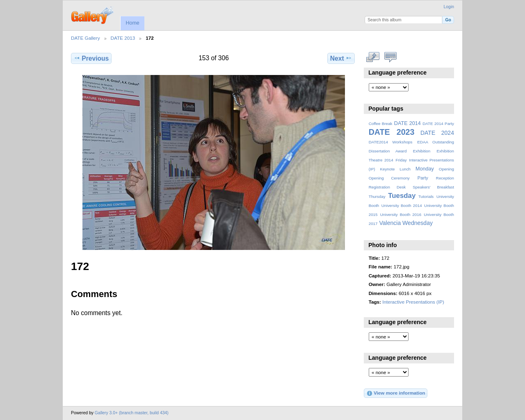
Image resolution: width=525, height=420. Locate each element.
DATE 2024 (437, 133)
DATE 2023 (392, 132)
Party (423, 178)
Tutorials (426, 196)
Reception (445, 178)
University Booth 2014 (402, 205)
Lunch (405, 169)
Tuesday (402, 196)
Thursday (377, 196)
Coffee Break (381, 124)
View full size (373, 57)
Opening (446, 169)
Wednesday (418, 223)
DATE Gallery (86, 38)
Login (449, 7)
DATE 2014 (407, 123)
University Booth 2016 (401, 215)
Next (341, 58)
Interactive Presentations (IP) (413, 302)
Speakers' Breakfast (433, 187)
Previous (91, 58)
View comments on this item (391, 57)
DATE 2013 (123, 38)
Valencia (390, 223)
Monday (425, 169)
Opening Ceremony (389, 178)
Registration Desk (387, 187)
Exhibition (422, 151)
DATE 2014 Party (438, 124)
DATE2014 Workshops (391, 142)
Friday (401, 160)
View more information (396, 393)
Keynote (387, 169)
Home (132, 23)
